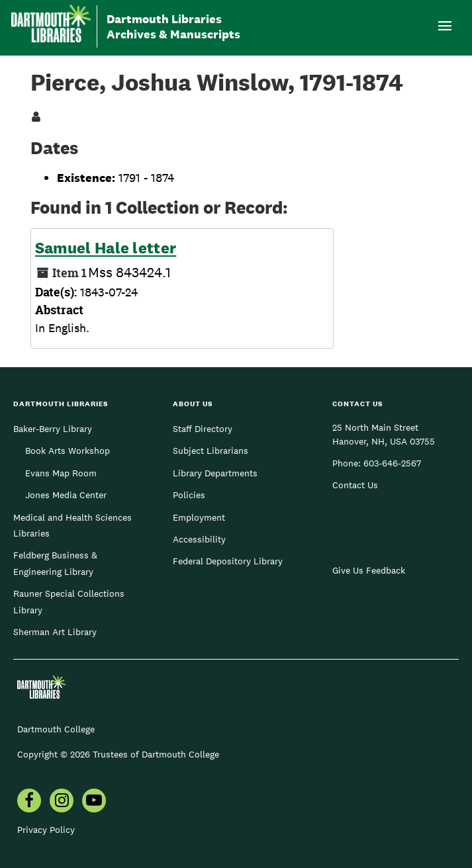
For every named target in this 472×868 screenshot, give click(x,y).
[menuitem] (29, 802)
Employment (199, 517)
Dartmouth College (56, 729)
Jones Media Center (66, 495)
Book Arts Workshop (68, 451)
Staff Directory (203, 429)
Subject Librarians (211, 451)
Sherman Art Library (55, 632)
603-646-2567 (392, 463)
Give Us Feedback (369, 570)
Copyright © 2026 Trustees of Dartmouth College (118, 754)
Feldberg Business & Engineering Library (55, 563)
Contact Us (355, 485)
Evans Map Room (61, 473)
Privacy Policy (46, 830)
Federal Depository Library (228, 561)
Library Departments (215, 473)
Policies (189, 495)
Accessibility (199, 539)
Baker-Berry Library (53, 429)
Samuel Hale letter (106, 248)
